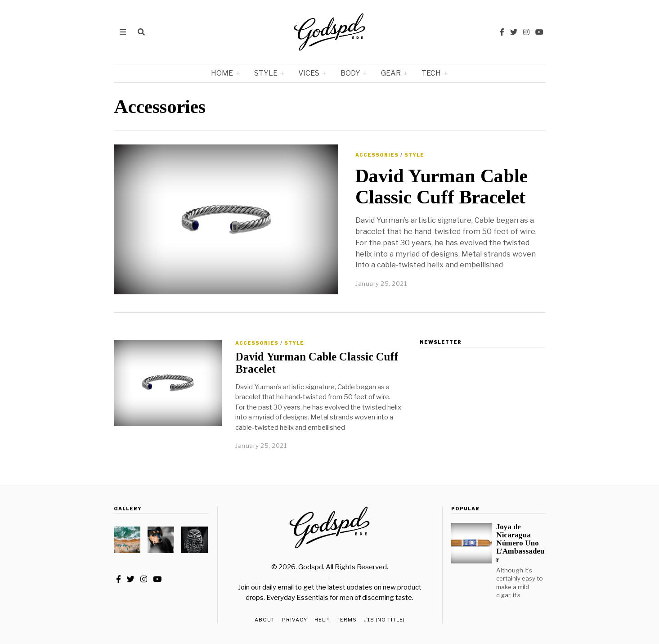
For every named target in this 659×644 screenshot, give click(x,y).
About (265, 620)
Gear (391, 73)
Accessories (377, 155)
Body (350, 73)
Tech (431, 73)
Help (322, 620)
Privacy (295, 620)
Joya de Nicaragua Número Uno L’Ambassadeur (520, 543)
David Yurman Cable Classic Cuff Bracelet (442, 186)
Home (222, 73)
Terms (347, 620)
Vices (309, 73)
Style (266, 73)
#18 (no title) (384, 620)
